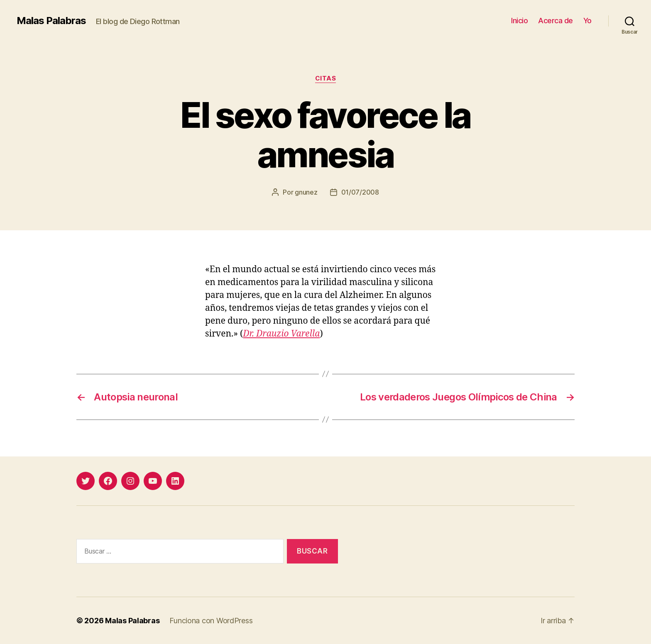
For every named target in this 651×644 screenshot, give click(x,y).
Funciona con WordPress (211, 621)
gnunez (306, 192)
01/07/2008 (360, 192)
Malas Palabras (51, 21)
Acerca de (556, 21)
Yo (587, 21)
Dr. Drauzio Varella (281, 334)
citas (326, 78)
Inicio (519, 21)
